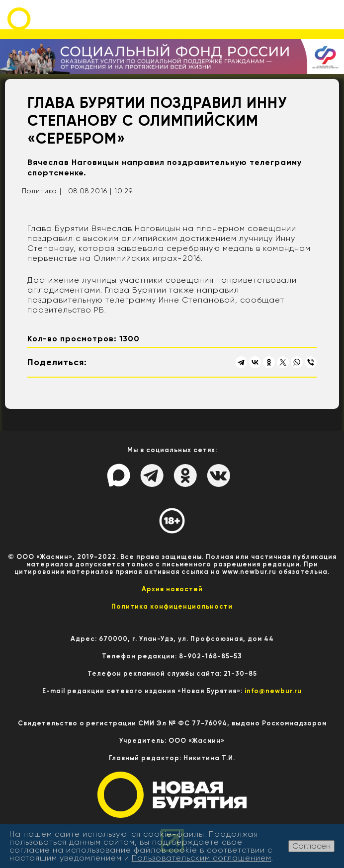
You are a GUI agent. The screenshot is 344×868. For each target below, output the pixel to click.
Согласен (311, 846)
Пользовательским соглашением (202, 858)
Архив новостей (172, 589)
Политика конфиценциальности (172, 606)
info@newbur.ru (273, 691)
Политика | (42, 191)
